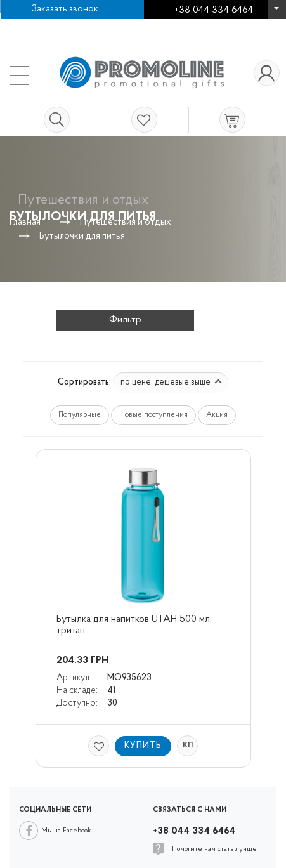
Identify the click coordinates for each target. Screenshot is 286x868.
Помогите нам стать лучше (214, 849)
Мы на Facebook (66, 831)
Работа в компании (54, 25)
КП (188, 746)
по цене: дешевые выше (171, 382)
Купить (143, 746)
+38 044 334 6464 (276, 12)
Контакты (134, 25)
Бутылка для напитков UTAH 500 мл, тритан (135, 625)
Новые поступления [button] (153, 415)
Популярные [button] (80, 415)
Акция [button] (217, 415)
